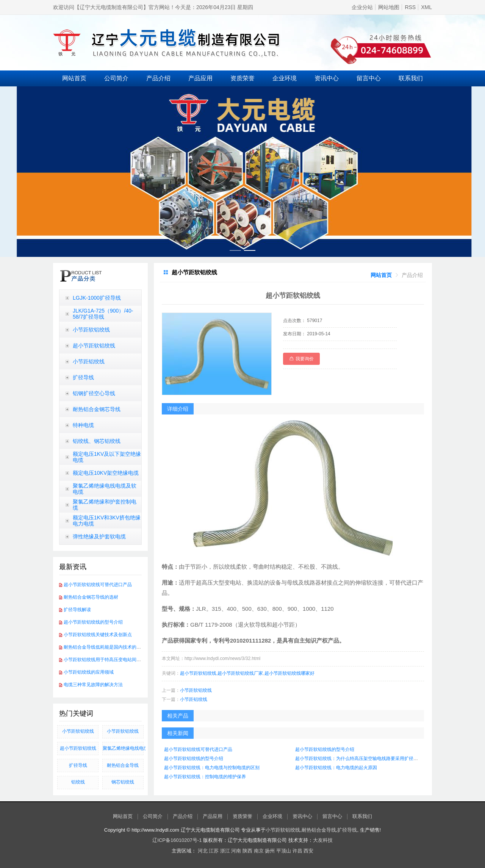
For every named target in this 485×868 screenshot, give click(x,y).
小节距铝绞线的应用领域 (89, 672)
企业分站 (362, 7)
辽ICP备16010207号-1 (177, 840)
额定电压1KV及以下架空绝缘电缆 (107, 457)
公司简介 (116, 78)
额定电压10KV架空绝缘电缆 (106, 473)
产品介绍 (158, 78)
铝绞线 (78, 782)
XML (426, 7)
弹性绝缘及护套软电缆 (99, 536)
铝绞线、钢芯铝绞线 (97, 441)
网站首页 (74, 78)
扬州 (270, 851)
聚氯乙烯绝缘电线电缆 (123, 748)
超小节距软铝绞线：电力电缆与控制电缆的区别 (212, 768)
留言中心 (369, 78)
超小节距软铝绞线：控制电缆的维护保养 (205, 777)
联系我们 (411, 78)
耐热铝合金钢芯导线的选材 (91, 597)
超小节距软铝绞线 (94, 346)
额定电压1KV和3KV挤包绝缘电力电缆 (107, 521)
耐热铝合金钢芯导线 (97, 409)
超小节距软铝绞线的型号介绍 (93, 622)
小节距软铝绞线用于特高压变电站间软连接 (107, 660)
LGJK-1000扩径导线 (97, 298)
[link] (381, 275)
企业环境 (285, 78)
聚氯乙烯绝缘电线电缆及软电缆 (105, 489)
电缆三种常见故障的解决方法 (93, 685)
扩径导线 (83, 377)
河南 (236, 851)
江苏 (214, 851)
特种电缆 (83, 425)
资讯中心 (327, 78)
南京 (259, 851)
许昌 (297, 851)
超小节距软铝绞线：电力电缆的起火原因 (336, 768)
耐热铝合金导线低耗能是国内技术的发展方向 (109, 647)
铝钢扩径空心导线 (94, 393)
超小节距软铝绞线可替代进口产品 (98, 585)
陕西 (247, 851)
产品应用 (200, 78)
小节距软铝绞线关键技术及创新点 (98, 635)
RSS (410, 7)
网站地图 (389, 7)
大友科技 (323, 840)
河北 (203, 851)
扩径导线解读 (77, 610)
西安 (308, 851)
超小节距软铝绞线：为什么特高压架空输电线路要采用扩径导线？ (361, 759)
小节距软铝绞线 (91, 330)
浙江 (225, 851)
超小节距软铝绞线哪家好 (289, 673)
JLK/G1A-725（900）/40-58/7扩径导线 (103, 314)
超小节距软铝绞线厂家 (240, 673)
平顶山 (284, 851)
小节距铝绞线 (89, 361)
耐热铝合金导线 (123, 765)
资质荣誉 (242, 78)
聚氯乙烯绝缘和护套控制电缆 (105, 505)
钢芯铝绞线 (123, 782)
